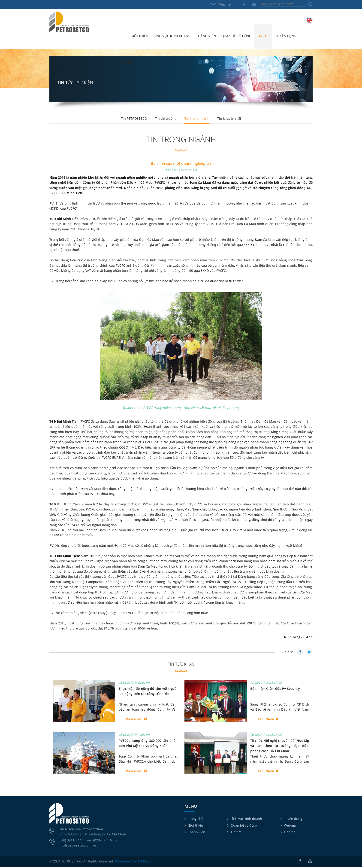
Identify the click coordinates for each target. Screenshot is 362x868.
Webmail (225, 4)
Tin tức (236, 833)
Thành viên (197, 833)
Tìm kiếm (311, 4)
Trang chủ (123, 37)
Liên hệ (126, 63)
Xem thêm (134, 720)
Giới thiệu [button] (140, 37)
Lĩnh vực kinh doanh (246, 820)
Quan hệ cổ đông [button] (236, 37)
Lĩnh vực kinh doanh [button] (172, 37)
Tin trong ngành (198, 120)
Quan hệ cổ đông (244, 827)
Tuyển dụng (286, 37)
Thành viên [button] (206, 37)
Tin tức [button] (263, 37)
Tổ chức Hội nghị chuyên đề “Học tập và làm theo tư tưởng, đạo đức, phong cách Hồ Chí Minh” (280, 747)
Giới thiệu (196, 827)
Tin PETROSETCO (132, 120)
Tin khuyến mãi (231, 120)
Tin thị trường (165, 120)
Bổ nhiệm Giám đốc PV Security (275, 690)
